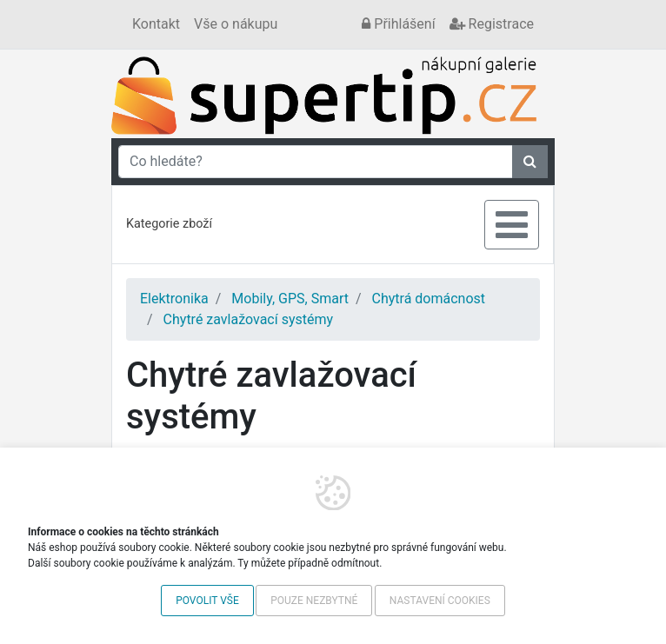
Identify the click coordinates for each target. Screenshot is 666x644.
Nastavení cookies (440, 601)
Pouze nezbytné (314, 601)
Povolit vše (207, 601)
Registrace (492, 24)
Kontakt (156, 24)
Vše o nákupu (236, 24)
